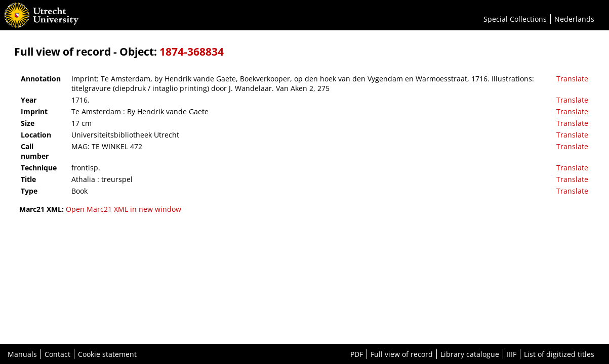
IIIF (512, 354)
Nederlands (574, 19)
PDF (357, 354)
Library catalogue (470, 354)
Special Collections (515, 19)
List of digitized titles (559, 354)
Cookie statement (107, 354)
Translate (572, 79)
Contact (57, 354)
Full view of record (402, 354)
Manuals (22, 354)
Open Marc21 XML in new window (124, 209)
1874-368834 (192, 52)
